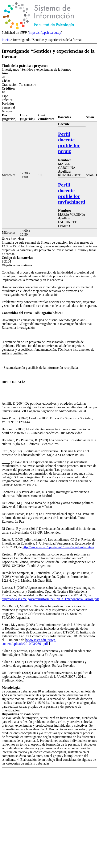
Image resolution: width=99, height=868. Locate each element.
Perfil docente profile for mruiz (69, 143)
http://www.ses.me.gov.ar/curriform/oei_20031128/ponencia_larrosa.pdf (50, 599)
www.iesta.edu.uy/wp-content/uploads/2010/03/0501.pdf (29, 642)
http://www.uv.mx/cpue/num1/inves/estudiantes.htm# (58, 547)
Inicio (6, 40)
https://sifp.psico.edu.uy (45, 33)
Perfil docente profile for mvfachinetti (72, 193)
